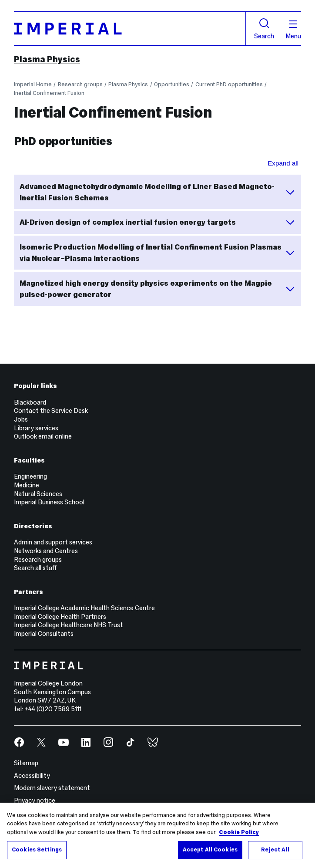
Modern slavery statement (52, 788)
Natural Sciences (38, 494)
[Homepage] (130, 29)
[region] (157, 835)
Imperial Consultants (44, 634)
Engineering (30, 476)
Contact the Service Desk (51, 411)
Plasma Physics (47, 59)
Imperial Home (33, 84)
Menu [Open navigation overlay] (293, 30)
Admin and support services (53, 542)
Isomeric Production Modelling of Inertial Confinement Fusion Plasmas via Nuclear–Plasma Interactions (157, 253)
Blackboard (30, 402)
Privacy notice (35, 800)
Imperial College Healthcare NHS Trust (69, 625)
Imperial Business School (49, 502)
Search (264, 29)
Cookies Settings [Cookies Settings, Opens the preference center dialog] (37, 850)
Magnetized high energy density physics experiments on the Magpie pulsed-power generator (157, 289)
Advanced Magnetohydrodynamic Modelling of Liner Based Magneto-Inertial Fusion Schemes (157, 192)
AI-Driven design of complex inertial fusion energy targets (157, 222)
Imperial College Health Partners (60, 617)
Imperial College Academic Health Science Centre (84, 608)
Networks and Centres (46, 551)
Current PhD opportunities (229, 84)
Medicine (27, 485)
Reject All (275, 850)
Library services (36, 428)
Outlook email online (43, 436)
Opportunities (172, 84)
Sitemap (26, 763)
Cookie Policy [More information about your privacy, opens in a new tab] (239, 832)
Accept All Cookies (210, 850)
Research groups (80, 84)
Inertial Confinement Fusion (49, 93)
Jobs (21, 419)
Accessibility (32, 776)
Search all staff (35, 568)
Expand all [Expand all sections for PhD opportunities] (283, 163)
